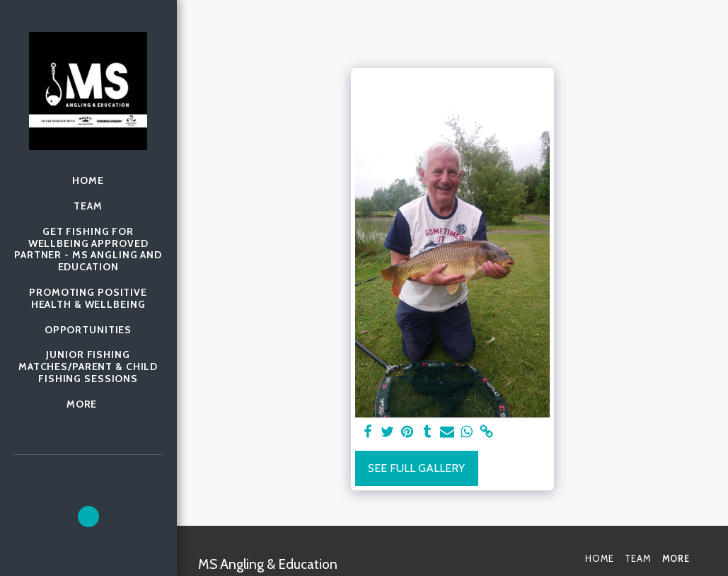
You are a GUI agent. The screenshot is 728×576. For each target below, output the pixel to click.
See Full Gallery (416, 468)
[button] (88, 517)
